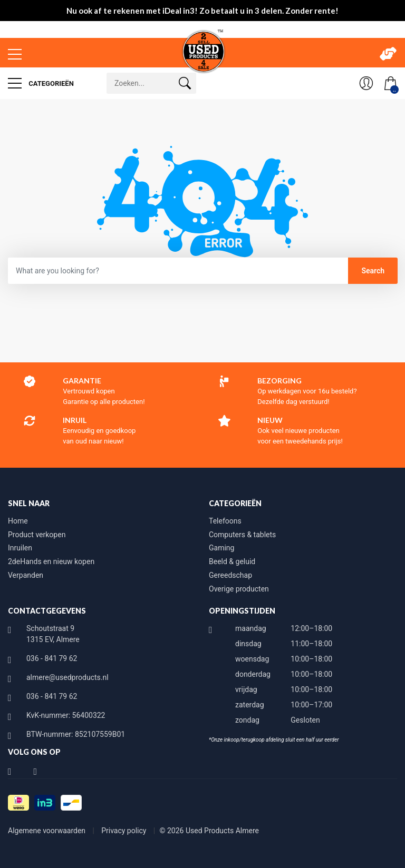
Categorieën (41, 83)
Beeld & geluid (232, 561)
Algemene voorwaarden (48, 831)
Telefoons (225, 521)
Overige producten (239, 589)
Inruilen (20, 548)
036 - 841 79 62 (52, 658)
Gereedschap (230, 575)
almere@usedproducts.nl (67, 677)
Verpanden (26, 575)
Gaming (221, 548)
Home (18, 521)
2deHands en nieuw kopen (51, 561)
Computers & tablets (242, 535)
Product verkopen (37, 535)
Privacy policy (125, 831)
